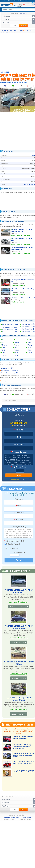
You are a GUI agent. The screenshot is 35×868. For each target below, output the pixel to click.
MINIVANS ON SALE (18, 716)
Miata (17, 348)
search (23, 26)
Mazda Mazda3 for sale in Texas (10, 371)
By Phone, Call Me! (11, 548)
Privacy (25, 820)
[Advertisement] (17, 52)
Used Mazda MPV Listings (19, 711)
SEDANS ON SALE (18, 643)
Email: (19, 437)
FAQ (21, 820)
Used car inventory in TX (8, 368)
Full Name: (19, 430)
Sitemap (13, 820)
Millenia (17, 350)
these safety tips (15, 479)
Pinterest (31, 86)
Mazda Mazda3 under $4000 (10, 332)
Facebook (8, 86)
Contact (29, 820)
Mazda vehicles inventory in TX (9, 373)
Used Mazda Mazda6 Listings (19, 602)
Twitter (23, 86)
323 (3, 340)
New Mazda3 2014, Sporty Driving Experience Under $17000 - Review (23, 749)
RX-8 (29, 350)
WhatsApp (17, 86)
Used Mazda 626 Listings (19, 675)
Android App (7, 820)
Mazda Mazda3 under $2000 (10, 327)
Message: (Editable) (19, 452)
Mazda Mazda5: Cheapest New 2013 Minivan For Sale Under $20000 (23, 757)
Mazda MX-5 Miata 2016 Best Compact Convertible (23, 739)
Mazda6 (17, 345)
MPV (16, 353)
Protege (30, 345)
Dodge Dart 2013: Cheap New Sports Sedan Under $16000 (22, 765)
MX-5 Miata (31, 340)
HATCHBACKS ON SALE (18, 607)
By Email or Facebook (12, 544)
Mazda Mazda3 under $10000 (10, 325)
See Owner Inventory (19, 425)
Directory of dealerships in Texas (10, 381)
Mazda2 (4, 355)
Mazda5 (17, 342)
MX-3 (17, 355)
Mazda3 (17, 340)
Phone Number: (19, 445)
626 (3, 342)
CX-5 (4, 348)
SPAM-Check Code (19, 467)
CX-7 (4, 350)
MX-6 (29, 342)
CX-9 (4, 353)
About (17, 820)
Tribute (30, 353)
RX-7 (29, 348)
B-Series (5, 345)
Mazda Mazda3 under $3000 (10, 330)
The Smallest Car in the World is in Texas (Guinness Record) (23, 774)
